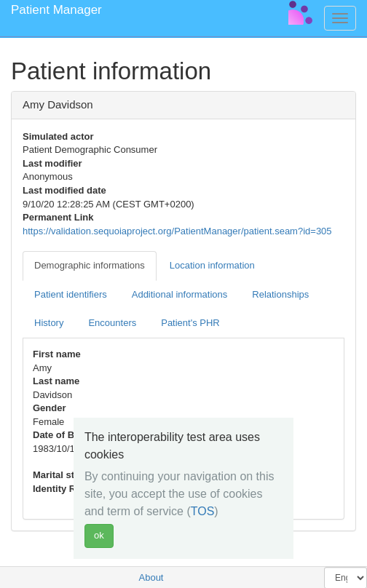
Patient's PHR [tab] (190, 323)
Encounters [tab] (112, 323)
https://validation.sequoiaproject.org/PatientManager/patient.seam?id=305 (177, 231)
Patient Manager (56, 10)
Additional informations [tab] (180, 294)
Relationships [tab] (280, 294)
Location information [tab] (212, 265)
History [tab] (49, 323)
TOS (203, 511)
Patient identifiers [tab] (71, 294)
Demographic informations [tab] (90, 265)
